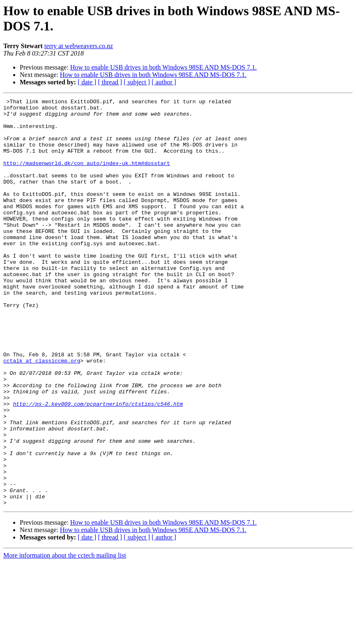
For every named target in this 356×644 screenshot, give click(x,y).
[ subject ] (137, 82)
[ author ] (164, 82)
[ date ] (87, 82)
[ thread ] (110, 82)
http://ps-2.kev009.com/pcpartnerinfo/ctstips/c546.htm (98, 465)
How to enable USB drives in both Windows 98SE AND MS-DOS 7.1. (164, 67)
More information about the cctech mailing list (65, 637)
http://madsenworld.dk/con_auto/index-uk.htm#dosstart (87, 177)
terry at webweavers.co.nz (79, 46)
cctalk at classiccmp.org (42, 414)
